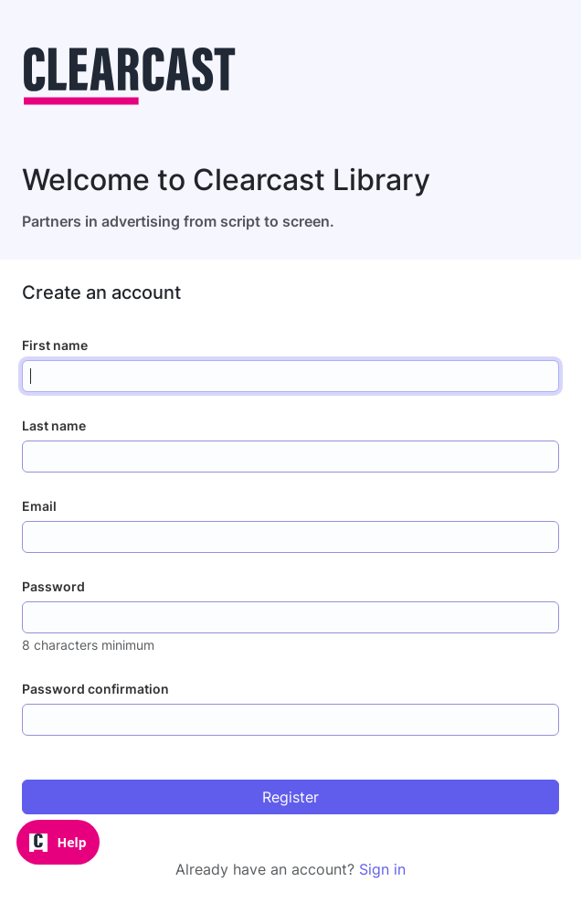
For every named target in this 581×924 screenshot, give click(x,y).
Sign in (382, 869)
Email (39, 506)
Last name (54, 425)
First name (55, 345)
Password (53, 586)
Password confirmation (95, 689)
